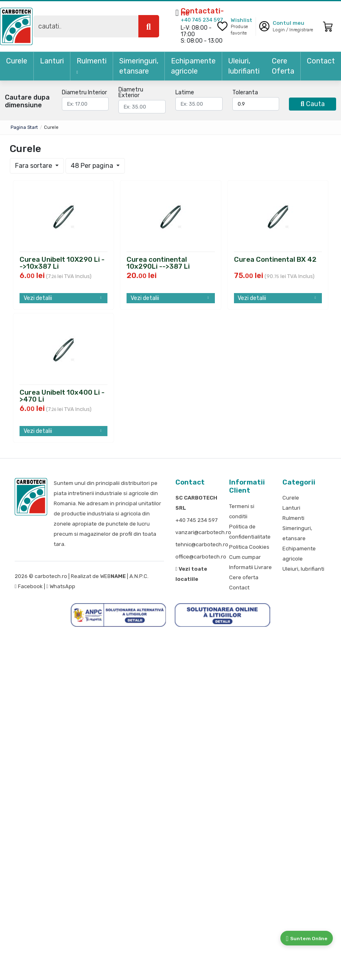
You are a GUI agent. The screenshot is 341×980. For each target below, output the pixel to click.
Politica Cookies (249, 547)
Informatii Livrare (250, 567)
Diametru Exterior (131, 93)
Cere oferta (244, 577)
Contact (321, 61)
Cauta (313, 104)
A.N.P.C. (139, 576)
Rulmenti (92, 65)
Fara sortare (34, 166)
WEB (113, 576)
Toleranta (245, 93)
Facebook (29, 586)
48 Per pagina (93, 166)
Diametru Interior (84, 93)
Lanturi (52, 61)
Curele (17, 61)
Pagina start (24, 127)
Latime (185, 93)
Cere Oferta (283, 66)
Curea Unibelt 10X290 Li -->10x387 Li (62, 262)
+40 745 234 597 (202, 20)
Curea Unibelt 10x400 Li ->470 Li (62, 395)
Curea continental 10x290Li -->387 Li (158, 262)
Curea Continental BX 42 (275, 260)
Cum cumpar (245, 557)
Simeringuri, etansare (139, 66)
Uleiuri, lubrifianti (244, 66)
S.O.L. (156, 576)
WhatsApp (61, 586)
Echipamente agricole (193, 66)
